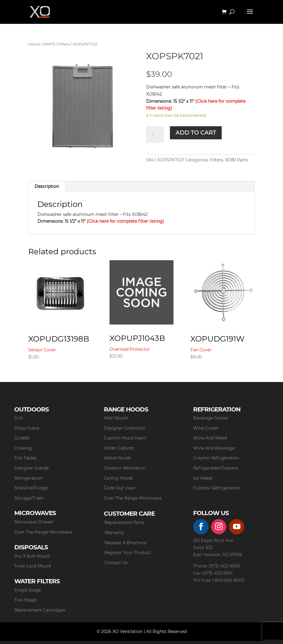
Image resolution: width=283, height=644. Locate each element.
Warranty (114, 533)
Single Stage (28, 590)
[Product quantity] (155, 135)
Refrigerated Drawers (216, 468)
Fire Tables (25, 458)
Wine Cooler (206, 428)
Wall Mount (116, 418)
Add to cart (196, 133)
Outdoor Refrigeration (217, 488)
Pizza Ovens (27, 428)
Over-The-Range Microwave (133, 498)
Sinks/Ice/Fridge (31, 488)
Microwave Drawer (34, 522)
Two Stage (25, 600)
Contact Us (116, 563)
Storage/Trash (29, 498)
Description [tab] (47, 186)
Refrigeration (28, 478)
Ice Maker (203, 478)
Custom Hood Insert (125, 438)
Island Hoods (117, 458)
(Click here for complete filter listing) (125, 221)
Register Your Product (128, 553)
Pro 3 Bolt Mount (32, 556)
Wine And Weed (210, 438)
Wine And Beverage (214, 448)
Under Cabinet (119, 448)
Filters (64, 44)
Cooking (23, 448)
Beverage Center (211, 418)
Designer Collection (125, 428)
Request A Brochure (125, 543)
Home (34, 44)
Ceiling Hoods (118, 478)
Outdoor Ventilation (125, 468)
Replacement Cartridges (40, 610)
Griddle (22, 438)
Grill (19, 418)
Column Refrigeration (216, 458)
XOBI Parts (236, 160)
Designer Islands (32, 468)
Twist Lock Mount (33, 566)
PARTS (49, 44)
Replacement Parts (124, 523)
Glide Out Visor (120, 488)
